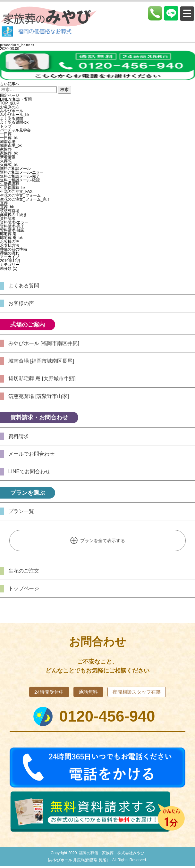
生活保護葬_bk (13, 188)
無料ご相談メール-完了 (20, 176)
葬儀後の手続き (13, 215)
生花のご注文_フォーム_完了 (25, 199)
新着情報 (8, 157)
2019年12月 (10, 261)
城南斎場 (8, 142)
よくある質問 (12, 119)
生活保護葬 (10, 184)
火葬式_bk (9, 165)
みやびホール (12, 111)
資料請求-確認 (12, 230)
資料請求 (8, 219)
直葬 (4, 203)
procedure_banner (17, 45)
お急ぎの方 (10, 107)
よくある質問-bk (14, 122)
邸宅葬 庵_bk (11, 238)
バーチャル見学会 (15, 130)
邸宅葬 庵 (8, 234)
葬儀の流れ (10, 253)
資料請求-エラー (14, 222)
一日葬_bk (9, 138)
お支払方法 (10, 245)
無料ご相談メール (15, 169)
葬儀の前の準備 (13, 249)
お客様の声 (10, 242)
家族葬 (6, 149)
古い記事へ (10, 84)
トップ (6, 126)
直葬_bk (7, 207)
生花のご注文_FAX (16, 192)
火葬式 (6, 161)
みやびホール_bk (15, 115)
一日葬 (6, 134)
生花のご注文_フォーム (20, 195)
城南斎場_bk (11, 145)
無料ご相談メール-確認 (20, 180)
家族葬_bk (9, 153)
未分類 (6, 269)
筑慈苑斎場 (10, 211)
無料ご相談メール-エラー (22, 172)
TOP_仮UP (10, 103)
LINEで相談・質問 (16, 99)
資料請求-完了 (12, 226)
